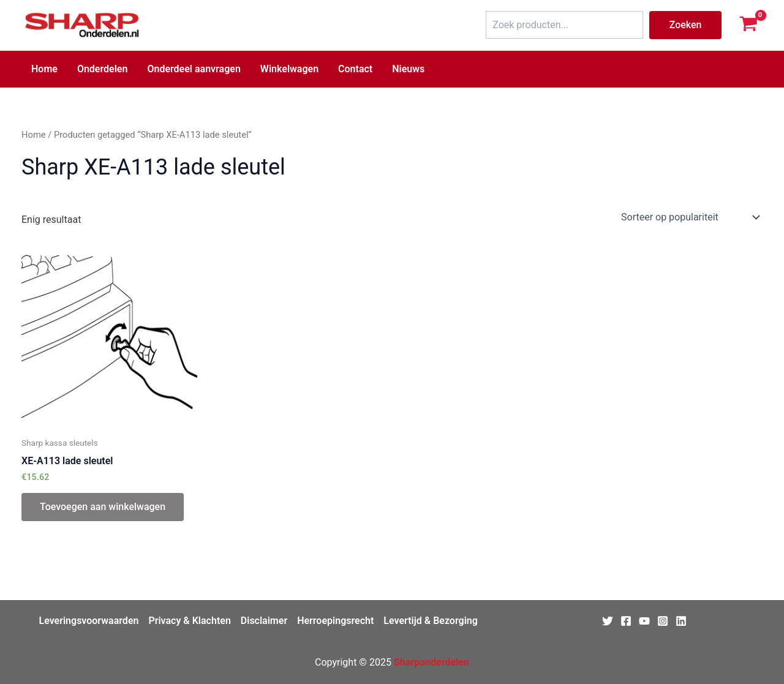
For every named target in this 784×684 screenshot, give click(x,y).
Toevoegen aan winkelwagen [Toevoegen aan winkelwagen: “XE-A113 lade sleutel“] (103, 507)
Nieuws (408, 69)
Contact (355, 69)
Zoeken (686, 25)
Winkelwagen (289, 69)
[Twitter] (608, 621)
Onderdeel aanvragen (194, 69)
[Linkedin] (681, 621)
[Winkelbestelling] (689, 217)
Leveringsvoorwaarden (89, 621)
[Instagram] (663, 621)
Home (44, 69)
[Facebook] (626, 621)
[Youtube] (644, 621)
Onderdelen (103, 69)
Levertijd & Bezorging (431, 621)
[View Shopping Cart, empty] (748, 25)
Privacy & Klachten (189, 621)
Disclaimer (264, 621)
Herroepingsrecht (335, 621)
